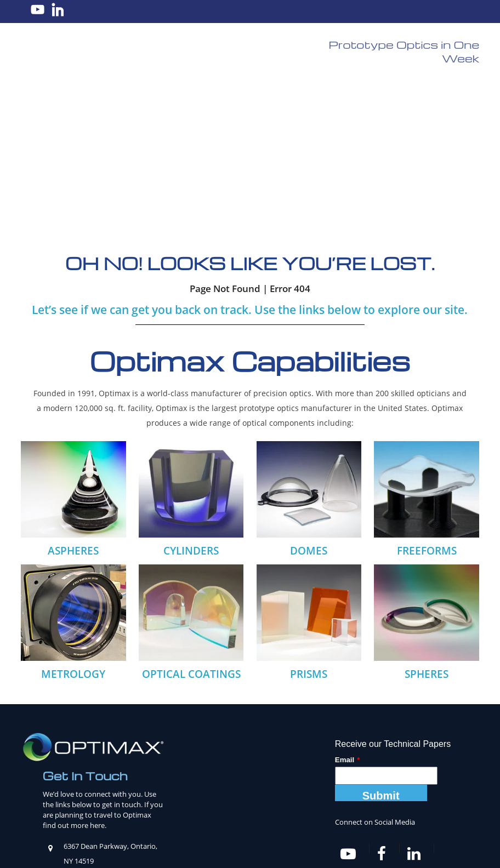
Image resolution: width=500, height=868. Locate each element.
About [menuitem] (68, 812)
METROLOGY (73, 521)
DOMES (309, 398)
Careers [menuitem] (102, 812)
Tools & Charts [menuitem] (269, 812)
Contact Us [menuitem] (442, 812)
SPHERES (427, 522)
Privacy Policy (340, 849)
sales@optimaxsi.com (102, 723)
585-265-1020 (111, 738)
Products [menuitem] (141, 812)
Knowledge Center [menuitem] (200, 812)
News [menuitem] (314, 812)
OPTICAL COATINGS (191, 522)
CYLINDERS (191, 398)
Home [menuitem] (39, 812)
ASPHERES (73, 398)
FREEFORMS (427, 398)
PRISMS (309, 522)
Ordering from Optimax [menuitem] (373, 812)
